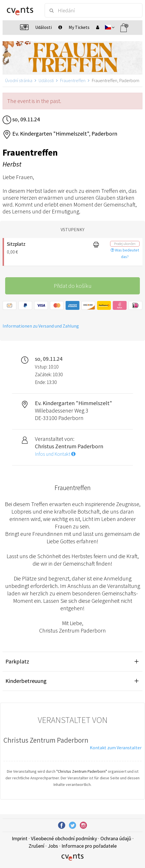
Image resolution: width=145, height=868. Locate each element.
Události (46, 80)
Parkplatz (17, 661)
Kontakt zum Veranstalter (116, 748)
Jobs (53, 846)
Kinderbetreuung (26, 681)
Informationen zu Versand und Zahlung (41, 326)
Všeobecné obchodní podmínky (64, 838)
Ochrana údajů (116, 838)
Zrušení (36, 846)
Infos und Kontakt (55, 454)
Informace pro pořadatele (89, 846)
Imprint (20, 838)
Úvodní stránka (19, 80)
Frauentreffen (73, 80)
